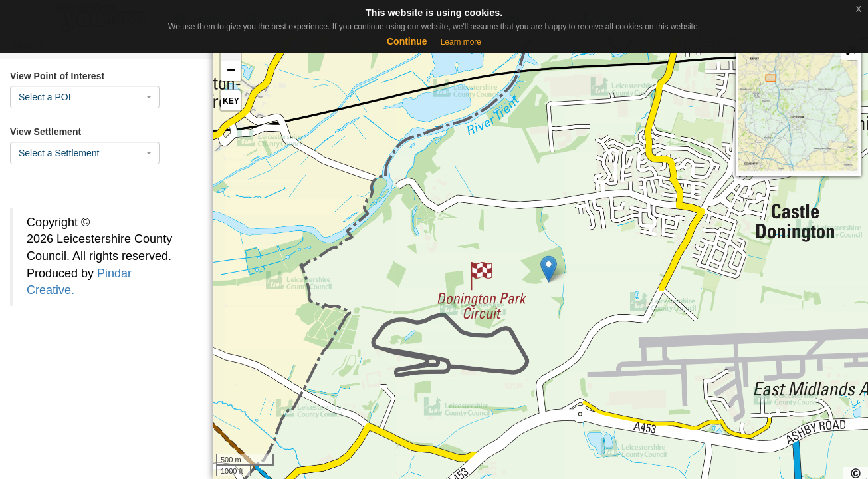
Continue (407, 41)
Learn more (461, 42)
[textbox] (81, 97)
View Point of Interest (57, 76)
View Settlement (46, 132)
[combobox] (85, 97)
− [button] (231, 71)
